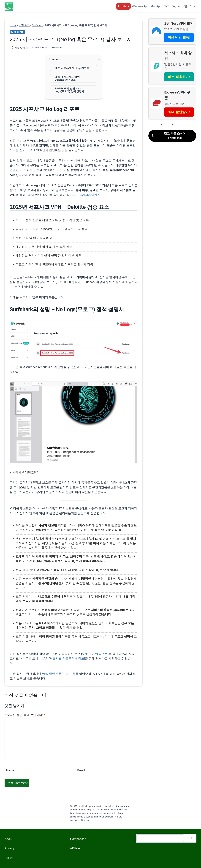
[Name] (38, 770)
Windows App (140, 6)
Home (13, 25)
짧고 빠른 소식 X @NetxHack (168, 136)
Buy (174, 6)
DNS (166, 6)
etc (180, 6)
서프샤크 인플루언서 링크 (67, 658)
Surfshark (37, 25)
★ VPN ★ (123, 6)
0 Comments (55, 47)
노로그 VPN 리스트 (95, 654)
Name (10, 770)
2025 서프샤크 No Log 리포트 (72, 68)
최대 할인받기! (179, 112)
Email (81, 770)
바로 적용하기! (179, 77)
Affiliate (75, 848)
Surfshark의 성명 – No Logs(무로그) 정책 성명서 (69, 90)
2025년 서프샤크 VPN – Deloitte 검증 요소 (68, 78)
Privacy (9, 848)
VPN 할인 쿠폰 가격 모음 (59, 674)
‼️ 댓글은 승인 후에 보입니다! (25, 715)
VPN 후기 (24, 25)
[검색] (190, 838)
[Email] (109, 770)
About (8, 839)
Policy (9, 858)
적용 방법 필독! (179, 37)
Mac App (156, 6)
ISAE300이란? (89, 195)
